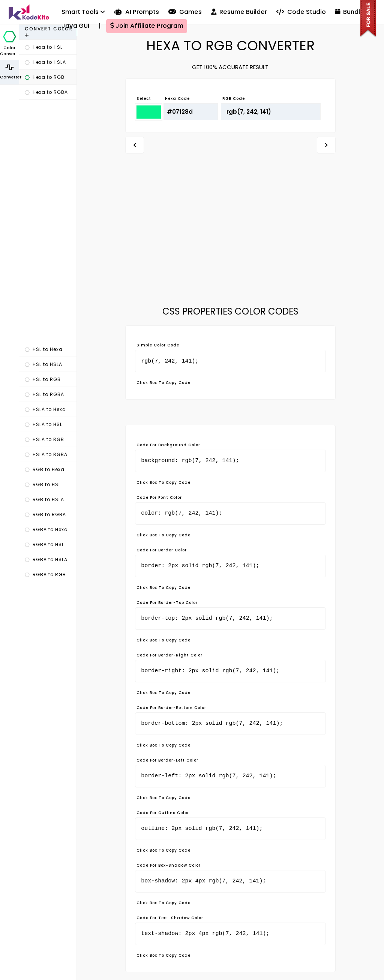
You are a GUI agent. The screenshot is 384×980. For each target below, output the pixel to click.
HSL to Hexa (44, 349)
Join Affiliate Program (147, 26)
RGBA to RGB (45, 574)
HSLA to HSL (43, 424)
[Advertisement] (48, 221)
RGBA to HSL (44, 544)
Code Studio (301, 12)
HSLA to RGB (44, 439)
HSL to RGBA (44, 394)
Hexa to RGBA (46, 92)
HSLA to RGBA (46, 454)
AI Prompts (137, 12)
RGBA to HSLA (46, 559)
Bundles (351, 12)
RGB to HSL (43, 484)
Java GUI (75, 26)
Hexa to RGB (45, 77)
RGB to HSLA (44, 499)
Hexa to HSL (44, 47)
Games (185, 12)
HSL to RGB (43, 379)
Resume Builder (239, 12)
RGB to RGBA (45, 514)
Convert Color (49, 32)
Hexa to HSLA (45, 62)
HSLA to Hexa (45, 409)
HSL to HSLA (43, 364)
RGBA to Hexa (46, 529)
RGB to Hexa (45, 469)
